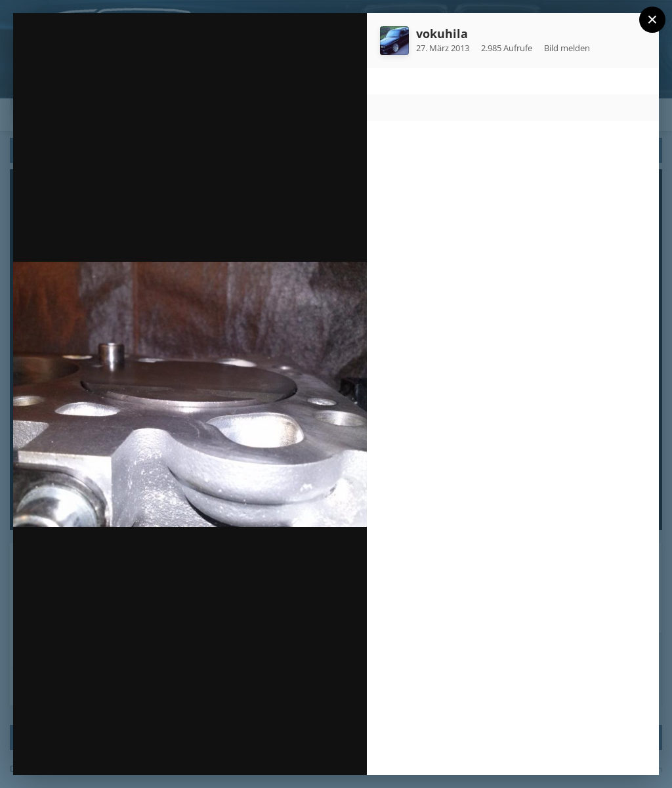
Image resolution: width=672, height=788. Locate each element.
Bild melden (567, 48)
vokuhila (442, 33)
